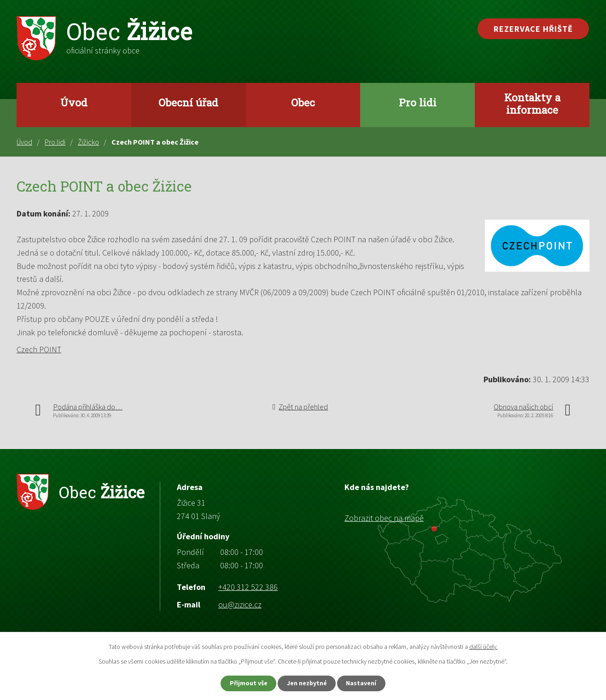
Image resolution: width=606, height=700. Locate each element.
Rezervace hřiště (533, 29)
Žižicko (88, 142)
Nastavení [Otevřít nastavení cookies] (363, 683)
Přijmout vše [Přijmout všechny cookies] (247, 683)
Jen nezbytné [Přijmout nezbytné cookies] (307, 683)
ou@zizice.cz (240, 604)
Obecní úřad (188, 102)
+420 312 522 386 (248, 587)
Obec (303, 102)
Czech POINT (39, 349)
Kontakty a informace (532, 103)
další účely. (484, 646)
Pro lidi (418, 102)
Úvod (74, 102)
